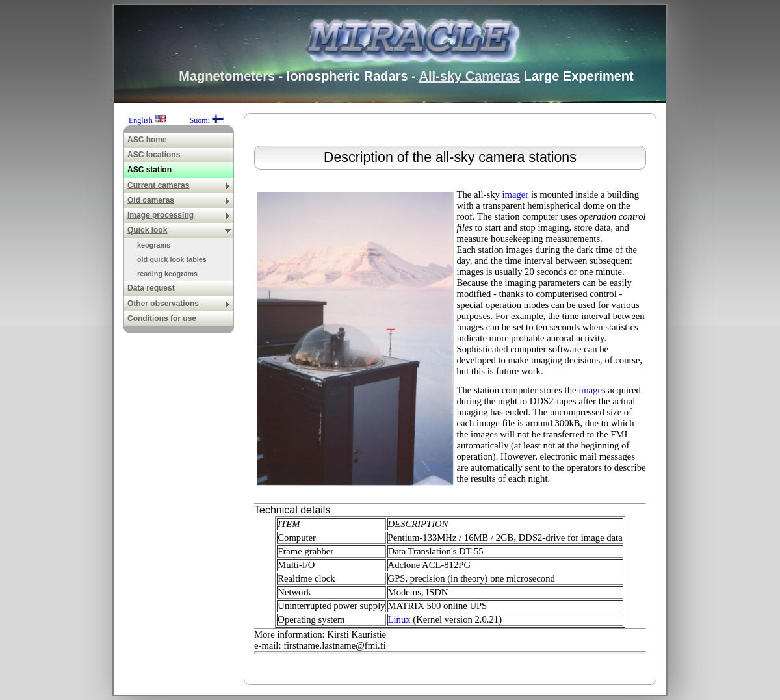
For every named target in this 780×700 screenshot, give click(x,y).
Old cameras (179, 200)
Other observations (179, 304)
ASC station (149, 170)
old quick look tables (172, 259)
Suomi (207, 120)
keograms (154, 245)
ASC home (147, 140)
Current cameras (179, 185)
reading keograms (167, 274)
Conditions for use (162, 318)
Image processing (179, 215)
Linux (399, 619)
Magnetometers (227, 76)
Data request (151, 288)
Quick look (179, 230)
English (149, 120)
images (592, 390)
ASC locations (154, 155)
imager (516, 194)
